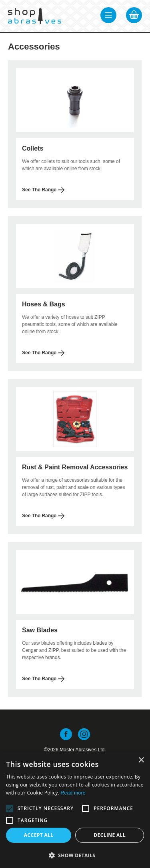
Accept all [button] (39, 835)
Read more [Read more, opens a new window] (73, 793)
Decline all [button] (110, 835)
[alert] (75, 810)
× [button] (141, 760)
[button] (10, 808)
